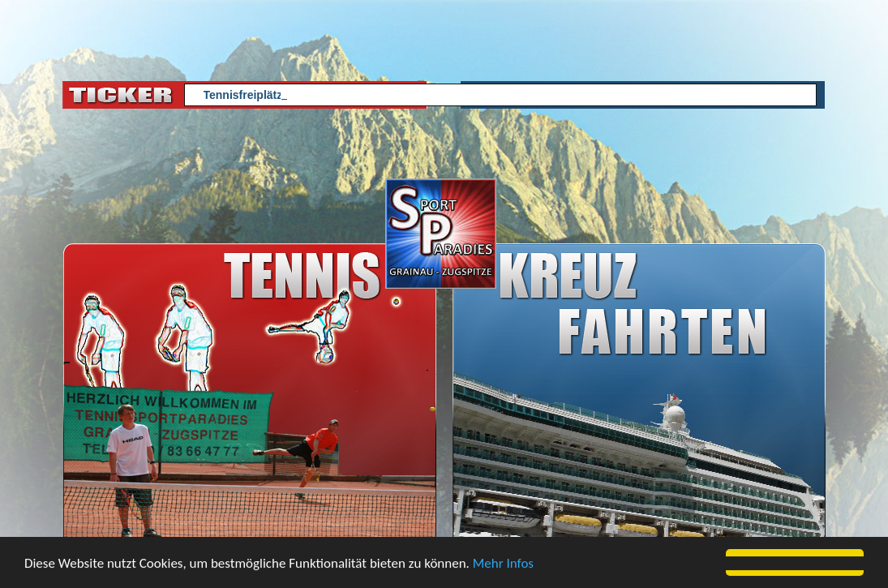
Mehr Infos (503, 564)
